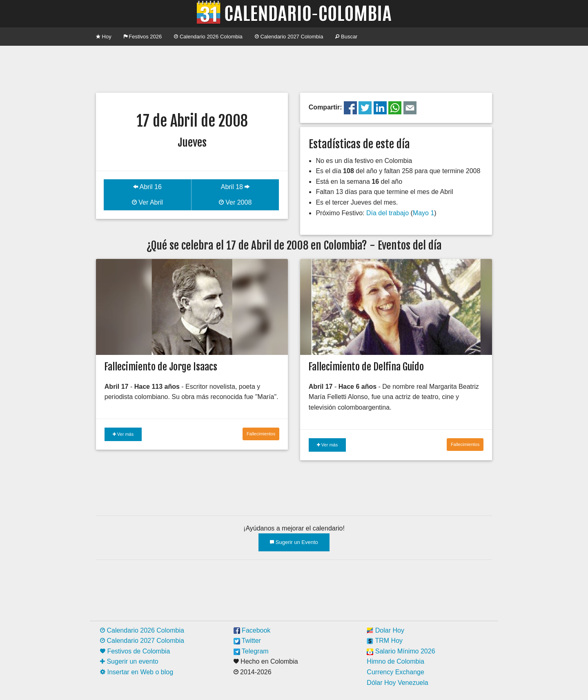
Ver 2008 (235, 202)
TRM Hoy (385, 641)
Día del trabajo (388, 213)
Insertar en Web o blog (137, 672)
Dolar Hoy (385, 630)
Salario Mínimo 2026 (401, 651)
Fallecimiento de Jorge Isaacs (161, 367)
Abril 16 (147, 187)
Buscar (346, 37)
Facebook (252, 630)
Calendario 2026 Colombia (208, 37)
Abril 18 (235, 187)
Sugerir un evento (129, 661)
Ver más (123, 434)
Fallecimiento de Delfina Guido (366, 367)
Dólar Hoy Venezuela (397, 683)
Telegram (251, 651)
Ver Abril (147, 202)
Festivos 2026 (143, 37)
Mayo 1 (423, 213)
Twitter (247, 641)
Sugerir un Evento (294, 542)
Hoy (104, 37)
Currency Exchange (395, 672)
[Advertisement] (294, 68)
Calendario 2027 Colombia (289, 37)
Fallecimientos (261, 434)
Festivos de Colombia (135, 651)
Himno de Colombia (395, 661)
